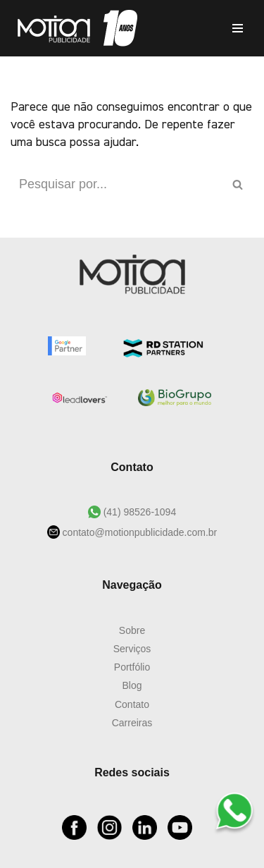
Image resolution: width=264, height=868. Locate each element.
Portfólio (132, 667)
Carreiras (132, 723)
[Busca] (116, 184)
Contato (132, 704)
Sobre (132, 630)
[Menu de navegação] (238, 28)
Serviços (132, 649)
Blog (132, 685)
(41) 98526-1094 (138, 512)
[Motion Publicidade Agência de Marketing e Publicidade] (74, 28)
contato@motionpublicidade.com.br (139, 532)
